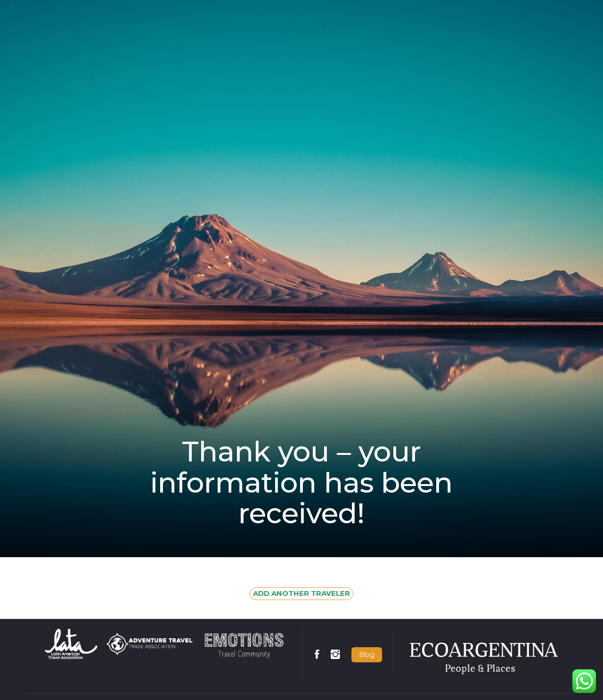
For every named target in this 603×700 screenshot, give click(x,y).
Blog (367, 655)
